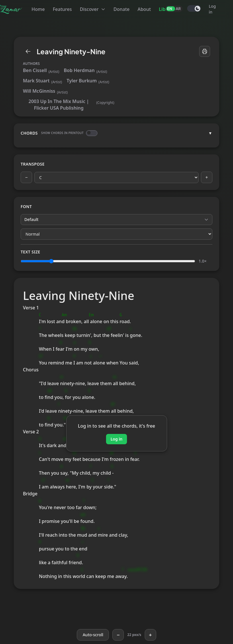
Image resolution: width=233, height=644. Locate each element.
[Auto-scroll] (93, 635)
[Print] (205, 51)
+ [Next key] (206, 177)
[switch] (194, 8)
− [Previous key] (26, 177)
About (144, 9)
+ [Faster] (150, 635)
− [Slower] (118, 635)
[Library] (28, 51)
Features (62, 9)
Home (38, 9)
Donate (122, 9)
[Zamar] (11, 9)
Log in (213, 9)
